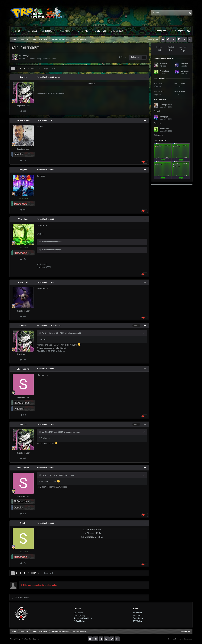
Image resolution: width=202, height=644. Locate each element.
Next (34, 69)
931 (23, 210)
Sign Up (181, 31)
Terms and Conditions (83, 618)
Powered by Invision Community (180, 639)
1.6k (23, 160)
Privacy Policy (80, 616)
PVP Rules (137, 621)
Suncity (23, 523)
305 (23, 111)
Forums (33, 31)
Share (122, 57)
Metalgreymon (23, 120)
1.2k (23, 259)
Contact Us (26, 639)
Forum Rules (117, 31)
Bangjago (23, 170)
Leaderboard (66, 31)
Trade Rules (138, 618)
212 (23, 415)
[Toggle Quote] (40, 333)
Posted (45, 77)
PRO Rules (83, 31)
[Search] (163, 13)
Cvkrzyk (26, 56)
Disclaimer (78, 613)
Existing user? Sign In (166, 31)
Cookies (36, 639)
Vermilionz (23, 219)
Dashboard (48, 31)
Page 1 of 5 (50, 69)
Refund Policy (80, 621)
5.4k (23, 563)
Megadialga (185, 63)
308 (23, 316)
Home (19, 31)
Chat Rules (138, 616)
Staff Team (100, 31)
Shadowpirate (23, 369)
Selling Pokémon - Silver (46, 59)
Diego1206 (23, 282)
